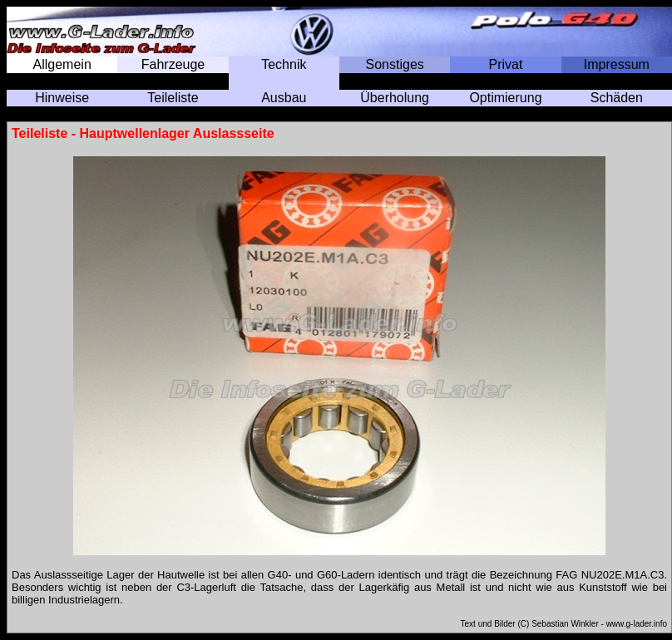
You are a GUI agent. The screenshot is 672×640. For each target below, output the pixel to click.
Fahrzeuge (173, 64)
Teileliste (173, 98)
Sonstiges (395, 64)
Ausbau (284, 98)
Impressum (617, 64)
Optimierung (505, 98)
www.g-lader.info (637, 624)
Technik (284, 64)
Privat (506, 64)
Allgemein (62, 64)
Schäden (617, 98)
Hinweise (62, 98)
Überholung (395, 98)
